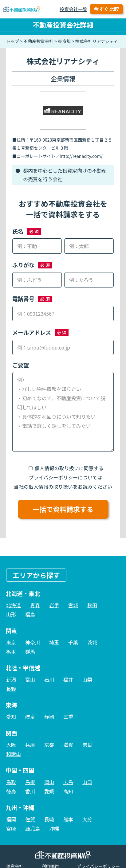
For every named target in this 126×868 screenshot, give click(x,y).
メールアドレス (32, 332)
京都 (49, 745)
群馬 (30, 651)
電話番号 (23, 299)
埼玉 (54, 642)
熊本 (68, 819)
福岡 (11, 819)
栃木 (11, 651)
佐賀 (30, 819)
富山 (30, 679)
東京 (11, 642)
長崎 (49, 819)
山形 (11, 614)
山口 (87, 782)
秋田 (92, 605)
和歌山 (14, 754)
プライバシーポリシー (53, 477)
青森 (35, 605)
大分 (87, 819)
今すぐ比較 (106, 9)
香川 (30, 791)
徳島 (11, 791)
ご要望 (21, 365)
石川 (49, 679)
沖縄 (54, 828)
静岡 (49, 717)
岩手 (54, 605)
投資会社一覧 (73, 9)
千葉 (73, 642)
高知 (68, 791)
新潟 (11, 679)
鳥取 (11, 782)
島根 (30, 782)
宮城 (73, 605)
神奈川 (33, 642)
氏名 (18, 231)
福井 (68, 679)
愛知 (11, 717)
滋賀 (68, 745)
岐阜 (30, 717)
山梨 (87, 679)
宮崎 (11, 828)
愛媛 (49, 791)
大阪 (11, 745)
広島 (68, 782)
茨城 (92, 642)
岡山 (49, 782)
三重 (68, 717)
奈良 (87, 745)
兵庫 (30, 745)
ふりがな (23, 265)
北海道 (14, 605)
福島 (30, 614)
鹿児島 (33, 828)
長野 (11, 689)
